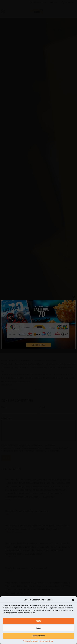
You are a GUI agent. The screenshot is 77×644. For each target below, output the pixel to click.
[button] (73, 600)
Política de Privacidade (31, 641)
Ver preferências (38, 636)
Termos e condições (46, 641)
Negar (38, 628)
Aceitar (39, 621)
